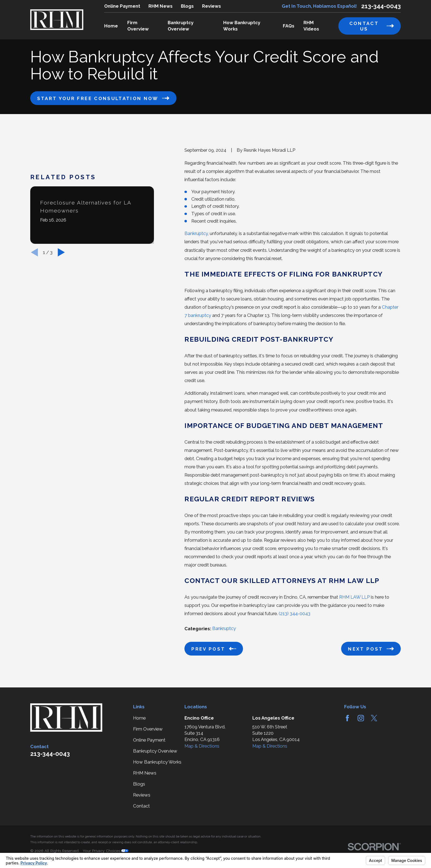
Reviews (212, 6)
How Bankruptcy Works (157, 762)
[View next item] (61, 252)
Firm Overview (148, 729)
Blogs (187, 6)
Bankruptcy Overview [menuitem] (181, 26)
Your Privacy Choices (106, 851)
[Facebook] (347, 718)
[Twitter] (374, 718)
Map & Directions (202, 746)
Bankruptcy (196, 233)
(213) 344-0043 (295, 613)
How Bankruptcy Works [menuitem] (242, 26)
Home (139, 718)
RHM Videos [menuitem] (311, 26)
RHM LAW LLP (354, 597)
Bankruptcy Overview (155, 751)
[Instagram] (361, 718)
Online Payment (122, 6)
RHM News (161, 6)
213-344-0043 (381, 6)
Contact (141, 806)
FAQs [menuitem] (289, 26)
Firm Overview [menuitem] (138, 26)
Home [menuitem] (111, 26)
